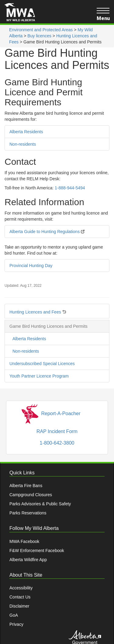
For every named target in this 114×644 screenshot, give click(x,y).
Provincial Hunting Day (31, 266)
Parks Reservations (28, 513)
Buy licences (39, 36)
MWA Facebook (24, 541)
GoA (14, 615)
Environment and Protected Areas (41, 30)
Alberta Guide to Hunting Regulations (47, 232)
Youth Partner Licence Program (39, 376)
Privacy (16, 624)
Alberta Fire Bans (26, 486)
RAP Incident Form (57, 431)
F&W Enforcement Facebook (37, 551)
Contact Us (20, 597)
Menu (103, 14)
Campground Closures (31, 495)
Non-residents (23, 144)
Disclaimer (19, 606)
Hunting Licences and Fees (38, 311)
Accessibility (21, 588)
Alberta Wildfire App (28, 560)
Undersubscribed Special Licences (42, 364)
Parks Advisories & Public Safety (40, 504)
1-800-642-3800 (57, 443)
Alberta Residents (26, 132)
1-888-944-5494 (70, 188)
